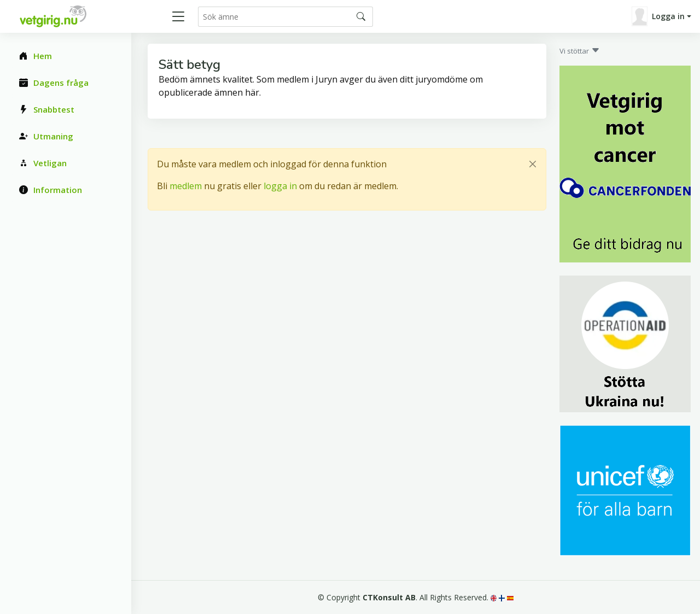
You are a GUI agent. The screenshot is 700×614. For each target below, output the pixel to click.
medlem (186, 186)
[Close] (533, 164)
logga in (280, 186)
